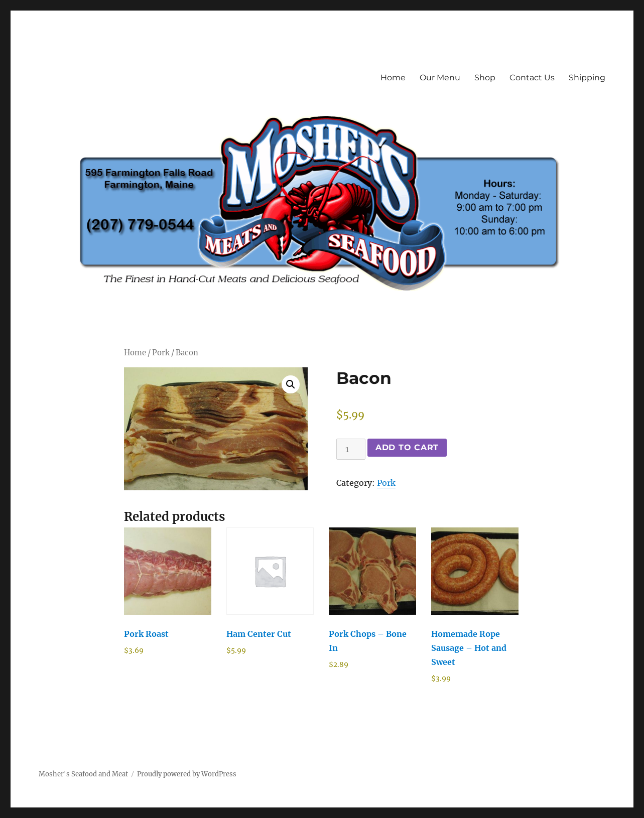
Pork (161, 353)
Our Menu (440, 78)
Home (393, 78)
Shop (485, 78)
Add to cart (407, 447)
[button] (291, 384)
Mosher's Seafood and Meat (83, 774)
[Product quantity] (351, 449)
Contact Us (532, 78)
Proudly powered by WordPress (187, 774)
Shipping (587, 78)
